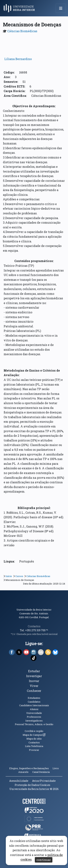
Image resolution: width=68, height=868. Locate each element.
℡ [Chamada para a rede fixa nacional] (47, 630)
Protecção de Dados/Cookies (32, 785)
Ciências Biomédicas (22, 31)
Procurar (34, 750)
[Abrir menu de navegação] (61, 8)
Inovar (34, 681)
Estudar (34, 671)
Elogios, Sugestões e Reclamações (29, 768)
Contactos (34, 626)
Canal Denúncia (41, 772)
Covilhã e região (34, 731)
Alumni (34, 709)
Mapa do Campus (34, 735)
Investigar (34, 676)
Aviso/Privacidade (44, 781)
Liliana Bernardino (18, 59)
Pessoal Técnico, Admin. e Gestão (34, 724)
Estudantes (34, 698)
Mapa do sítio (34, 739)
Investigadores (34, 721)
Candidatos (34, 702)
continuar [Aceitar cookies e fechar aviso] (44, 860)
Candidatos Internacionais (34, 705)
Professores (34, 717)
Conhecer (34, 691)
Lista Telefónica (34, 746)
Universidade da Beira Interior (34, 610)
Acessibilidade (19, 781)
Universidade (34, 713)
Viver (34, 686)
